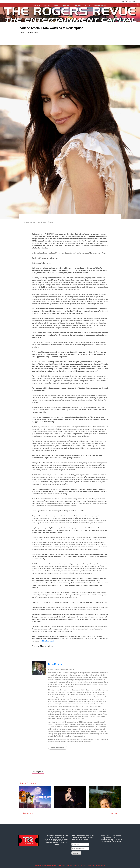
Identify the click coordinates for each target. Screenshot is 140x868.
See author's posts (58, 748)
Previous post (28, 813)
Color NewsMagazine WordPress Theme (79, 865)
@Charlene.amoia (48, 641)
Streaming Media (38, 772)
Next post (113, 813)
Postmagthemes (99, 865)
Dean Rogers (55, 664)
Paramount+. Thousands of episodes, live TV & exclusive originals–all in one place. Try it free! (112, 839)
